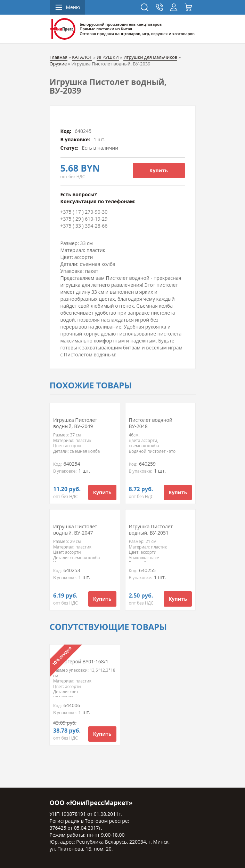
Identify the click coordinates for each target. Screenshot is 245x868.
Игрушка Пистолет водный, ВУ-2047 (75, 530)
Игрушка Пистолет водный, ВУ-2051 (151, 530)
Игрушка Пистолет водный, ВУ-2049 (75, 423)
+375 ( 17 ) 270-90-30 (84, 212)
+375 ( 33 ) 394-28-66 (84, 226)
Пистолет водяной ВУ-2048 (151, 423)
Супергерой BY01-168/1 (81, 661)
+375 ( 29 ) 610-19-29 (84, 219)
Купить (159, 170)
